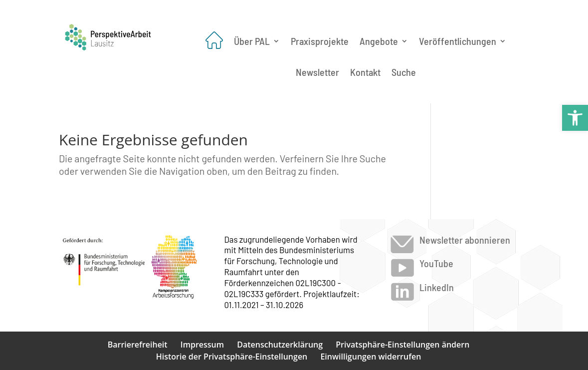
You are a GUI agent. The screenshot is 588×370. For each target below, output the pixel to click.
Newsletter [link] (317, 72)
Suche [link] (404, 72)
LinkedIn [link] (437, 287)
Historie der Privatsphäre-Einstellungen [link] (232, 357)
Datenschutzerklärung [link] (280, 345)
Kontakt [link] (365, 72)
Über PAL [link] (252, 41)
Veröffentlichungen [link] (458, 41)
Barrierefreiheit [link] (138, 345)
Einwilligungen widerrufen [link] (371, 357)
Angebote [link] (379, 41)
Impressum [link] (202, 345)
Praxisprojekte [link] (320, 41)
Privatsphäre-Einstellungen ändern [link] (402, 345)
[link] (575, 118)
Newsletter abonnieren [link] (465, 240)
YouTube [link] (436, 263)
